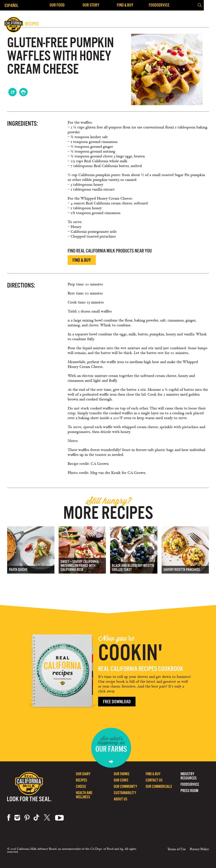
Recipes (82, 780)
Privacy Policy (199, 849)
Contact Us (154, 780)
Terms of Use (176, 849)
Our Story (91, 5)
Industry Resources (189, 776)
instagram (17, 818)
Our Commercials (159, 786)
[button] (209, 5)
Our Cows (121, 780)
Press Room (189, 791)
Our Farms (122, 774)
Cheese (81, 786)
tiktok (37, 818)
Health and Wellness (84, 795)
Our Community (125, 786)
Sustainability (125, 793)
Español (11, 5)
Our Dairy (83, 774)
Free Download (117, 702)
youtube (59, 818)
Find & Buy (125, 5)
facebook (9, 818)
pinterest (27, 818)
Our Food (57, 5)
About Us (121, 799)
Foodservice (159, 5)
